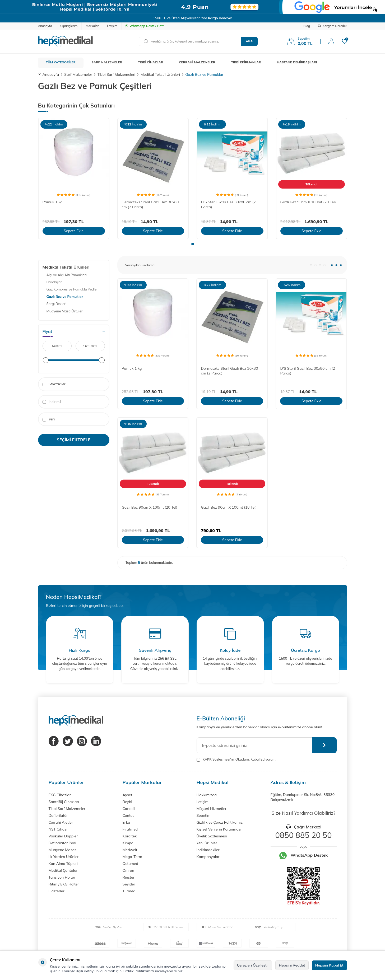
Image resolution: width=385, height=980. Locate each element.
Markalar (92, 26)
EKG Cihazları (60, 795)
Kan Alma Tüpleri (63, 864)
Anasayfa (45, 26)
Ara (249, 41)
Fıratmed (130, 829)
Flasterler (57, 891)
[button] (193, 244)
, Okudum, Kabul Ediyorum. (236, 759)
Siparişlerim (69, 26)
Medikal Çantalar (63, 870)
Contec (129, 815)
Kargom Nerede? (333, 26)
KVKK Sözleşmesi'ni (218, 759)
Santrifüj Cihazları (64, 802)
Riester (129, 877)
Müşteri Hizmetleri (212, 809)
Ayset (127, 795)
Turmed (129, 891)
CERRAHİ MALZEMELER (197, 62)
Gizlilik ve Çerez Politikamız (220, 822)
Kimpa (128, 843)
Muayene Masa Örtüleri (65, 311)
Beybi (127, 802)
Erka (126, 822)
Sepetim (204, 815)
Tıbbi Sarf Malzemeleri (116, 74)
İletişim (112, 26)
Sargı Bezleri (56, 304)
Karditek (130, 836)
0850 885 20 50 (303, 835)
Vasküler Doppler (63, 836)
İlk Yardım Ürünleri (64, 857)
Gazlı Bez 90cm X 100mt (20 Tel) (308, 202)
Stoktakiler (54, 384)
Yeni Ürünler (207, 843)
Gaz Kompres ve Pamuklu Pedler (72, 289)
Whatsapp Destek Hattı (145, 26)
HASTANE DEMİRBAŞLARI (297, 62)
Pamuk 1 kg (53, 202)
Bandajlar (54, 282)
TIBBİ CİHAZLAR (150, 62)
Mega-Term (132, 857)
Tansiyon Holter (62, 877)
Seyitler (129, 884)
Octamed (130, 864)
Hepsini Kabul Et (329, 965)
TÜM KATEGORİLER (61, 62)
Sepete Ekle (74, 231)
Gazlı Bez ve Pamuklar (65, 297)
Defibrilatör (58, 815)
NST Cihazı (58, 829)
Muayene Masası (63, 850)
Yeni (49, 419)
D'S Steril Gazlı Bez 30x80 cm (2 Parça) (228, 205)
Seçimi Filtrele (74, 440)
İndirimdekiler (208, 850)
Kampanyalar (208, 857)
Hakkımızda (207, 795)
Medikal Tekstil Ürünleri (160, 74)
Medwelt (130, 850)
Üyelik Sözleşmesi (212, 836)
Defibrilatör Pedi (62, 843)
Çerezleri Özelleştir (253, 965)
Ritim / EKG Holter (64, 884)
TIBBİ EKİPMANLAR (246, 62)
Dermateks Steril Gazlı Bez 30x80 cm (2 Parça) (150, 205)
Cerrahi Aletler (61, 822)
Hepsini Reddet (292, 965)
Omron (128, 870)
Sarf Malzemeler (78, 74)
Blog (307, 26)
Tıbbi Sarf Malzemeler (67, 809)
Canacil (129, 809)
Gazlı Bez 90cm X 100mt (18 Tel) (229, 507)
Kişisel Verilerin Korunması (219, 829)
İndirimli (52, 402)
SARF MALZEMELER (107, 62)
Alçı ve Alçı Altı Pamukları (67, 275)
